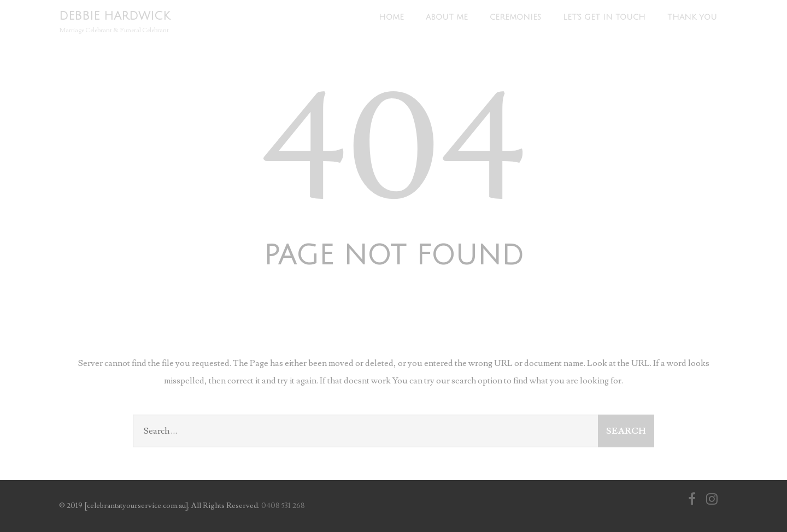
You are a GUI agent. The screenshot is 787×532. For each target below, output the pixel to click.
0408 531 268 (283, 506)
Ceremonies (515, 17)
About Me (447, 17)
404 (393, 150)
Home (391, 17)
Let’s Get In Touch (604, 17)
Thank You (692, 17)
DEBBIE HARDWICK (114, 16)
